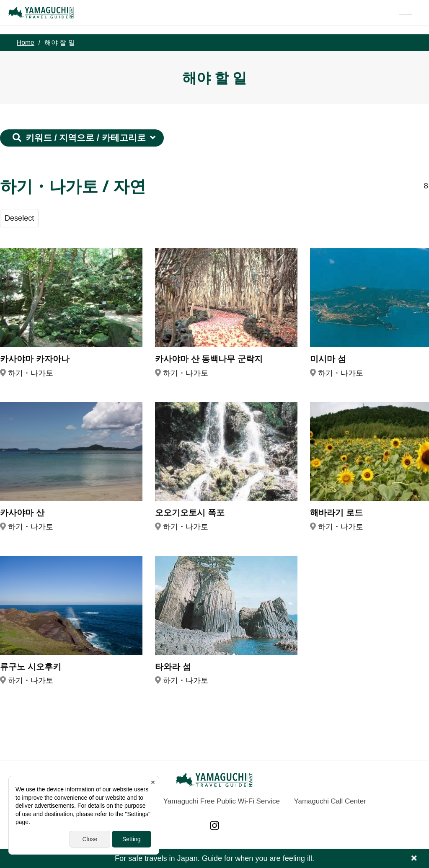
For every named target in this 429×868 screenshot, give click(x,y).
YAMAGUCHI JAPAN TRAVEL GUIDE (42, 13)
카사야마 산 (22, 512)
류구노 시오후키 (31, 666)
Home (26, 42)
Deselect (19, 218)
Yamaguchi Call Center (330, 801)
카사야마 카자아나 (35, 359)
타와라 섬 (173, 666)
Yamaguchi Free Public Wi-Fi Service (222, 801)
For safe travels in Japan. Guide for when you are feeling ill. (214, 858)
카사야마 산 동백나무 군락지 (209, 359)
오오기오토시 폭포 (190, 512)
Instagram (214, 826)
